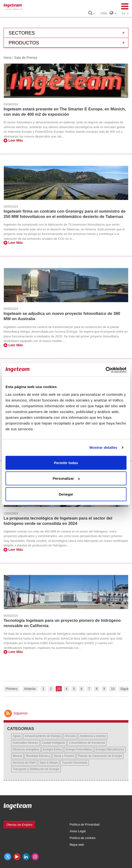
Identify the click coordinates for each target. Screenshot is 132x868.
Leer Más (13, 140)
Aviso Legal (78, 831)
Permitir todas (66, 463)
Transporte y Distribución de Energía (36, 769)
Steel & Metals (49, 763)
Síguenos (16, 713)
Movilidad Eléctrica (38, 756)
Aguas (17, 736)
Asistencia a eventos (93, 736)
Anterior (30, 689)
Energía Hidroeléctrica (110, 749)
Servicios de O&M (24, 763)
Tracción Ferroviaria (74, 763)
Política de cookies (82, 838)
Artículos (70, 736)
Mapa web (77, 845)
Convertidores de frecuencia (87, 743)
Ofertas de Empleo (19, 825)
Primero (12, 689)
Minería (17, 756)
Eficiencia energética (26, 749)
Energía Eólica (52, 749)
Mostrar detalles (103, 447)
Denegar (66, 494)
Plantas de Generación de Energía (100, 756)
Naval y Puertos (64, 756)
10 (113, 689)
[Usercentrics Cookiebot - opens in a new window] (106, 370)
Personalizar (66, 478)
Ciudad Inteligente (54, 743)
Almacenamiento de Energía (43, 736)
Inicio (8, 58)
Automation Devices (25, 743)
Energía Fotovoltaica (79, 749)
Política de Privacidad (85, 824)
